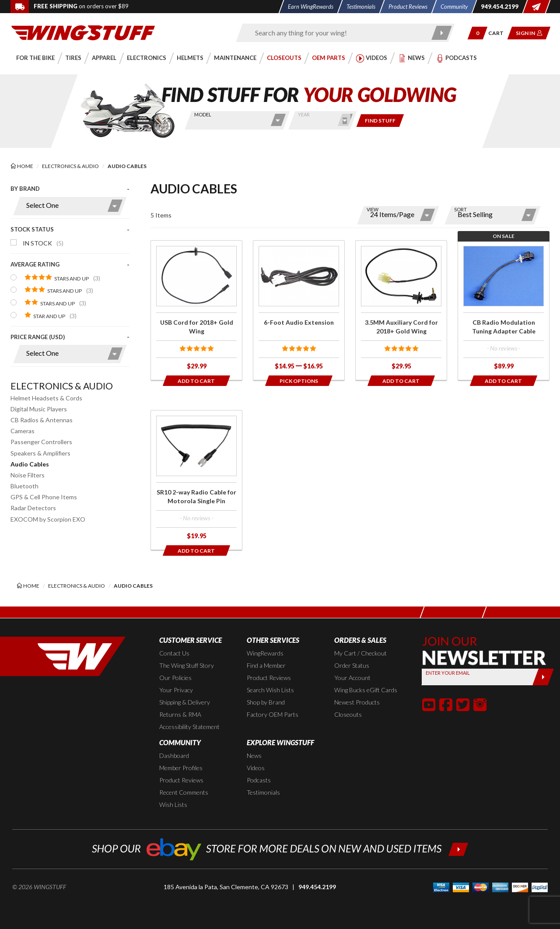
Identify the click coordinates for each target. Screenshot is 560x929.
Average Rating (35, 264)
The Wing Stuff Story (187, 665)
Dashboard (174, 755)
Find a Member (266, 665)
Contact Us (174, 653)
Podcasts (259, 780)
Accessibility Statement (189, 727)
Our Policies (175, 678)
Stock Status (32, 229)
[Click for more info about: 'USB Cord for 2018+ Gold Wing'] (196, 310)
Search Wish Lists (270, 690)
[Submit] (543, 677)
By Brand (25, 189)
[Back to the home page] (83, 32)
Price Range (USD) (38, 337)
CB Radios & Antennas (42, 420)
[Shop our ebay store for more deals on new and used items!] (280, 848)
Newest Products (357, 702)
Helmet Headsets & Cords (46, 398)
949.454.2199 (317, 887)
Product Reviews (269, 678)
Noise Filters (28, 475)
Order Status (352, 665)
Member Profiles (181, 768)
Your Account (352, 678)
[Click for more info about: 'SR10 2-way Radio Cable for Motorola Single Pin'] (196, 480)
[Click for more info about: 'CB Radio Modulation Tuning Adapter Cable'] (504, 310)
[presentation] (70, 278)
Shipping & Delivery (185, 702)
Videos (256, 768)
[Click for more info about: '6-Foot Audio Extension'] (299, 310)
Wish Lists (173, 805)
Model (203, 114)
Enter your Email (448, 673)
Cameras (23, 431)
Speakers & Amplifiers (40, 453)
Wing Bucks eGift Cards (366, 690)
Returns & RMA (180, 714)
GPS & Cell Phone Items (44, 497)
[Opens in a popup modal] (299, 381)
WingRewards (265, 653)
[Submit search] (442, 33)
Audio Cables (30, 464)
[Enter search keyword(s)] (338, 33)
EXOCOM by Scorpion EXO (48, 519)
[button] (478, 33)
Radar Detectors (33, 508)
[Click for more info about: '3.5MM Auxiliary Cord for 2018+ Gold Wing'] (401, 310)
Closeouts (348, 714)
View (373, 209)
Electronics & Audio (62, 386)
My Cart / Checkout (360, 653)
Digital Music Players (39, 409)
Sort (460, 209)
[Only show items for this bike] (380, 121)
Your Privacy (176, 690)
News (254, 755)
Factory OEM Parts (273, 714)
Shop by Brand (266, 702)
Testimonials (263, 792)
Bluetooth (24, 486)
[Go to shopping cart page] (499, 33)
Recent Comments (184, 792)
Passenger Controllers (41, 442)
